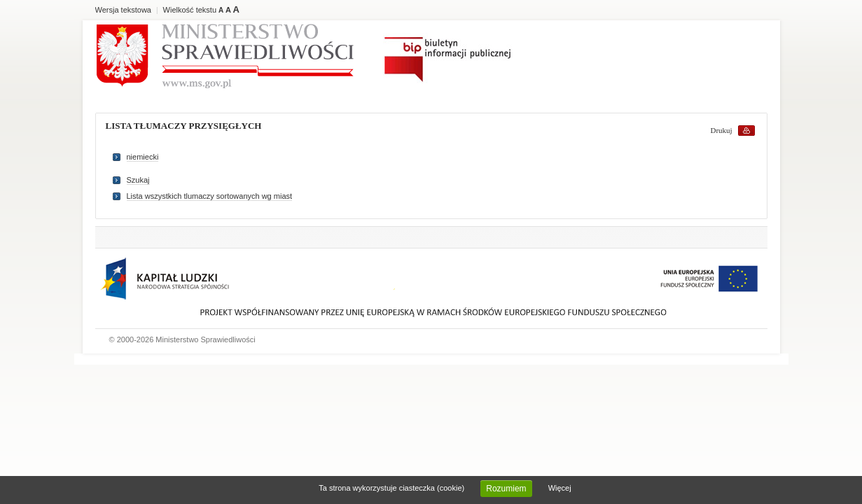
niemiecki (143, 157)
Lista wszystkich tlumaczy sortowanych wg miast (210, 196)
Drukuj (722, 130)
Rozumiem (506, 489)
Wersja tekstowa (124, 10)
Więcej (560, 488)
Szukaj (138, 180)
